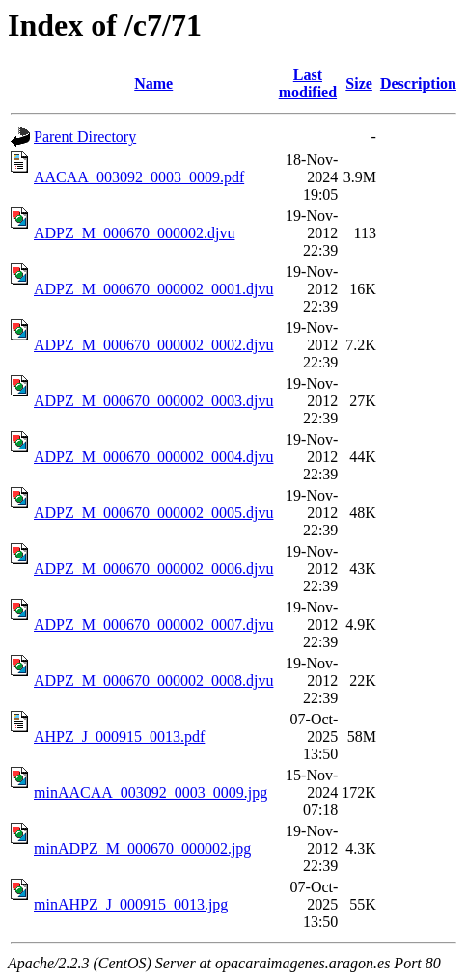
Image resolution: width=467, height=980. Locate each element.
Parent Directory (85, 136)
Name (153, 83)
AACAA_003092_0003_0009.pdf (139, 177)
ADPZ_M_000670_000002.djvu (134, 233)
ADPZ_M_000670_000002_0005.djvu (153, 513)
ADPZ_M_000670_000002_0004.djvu (153, 457)
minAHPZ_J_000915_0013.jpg (131, 904)
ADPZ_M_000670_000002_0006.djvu (153, 569)
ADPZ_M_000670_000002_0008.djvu (153, 681)
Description (418, 83)
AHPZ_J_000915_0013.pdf (119, 736)
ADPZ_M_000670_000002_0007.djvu (153, 625)
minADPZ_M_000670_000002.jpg (142, 848)
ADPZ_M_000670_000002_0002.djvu (153, 345)
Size (359, 83)
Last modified (308, 83)
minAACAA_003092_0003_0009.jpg (151, 792)
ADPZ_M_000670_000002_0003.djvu (153, 401)
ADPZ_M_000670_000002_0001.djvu (153, 289)
